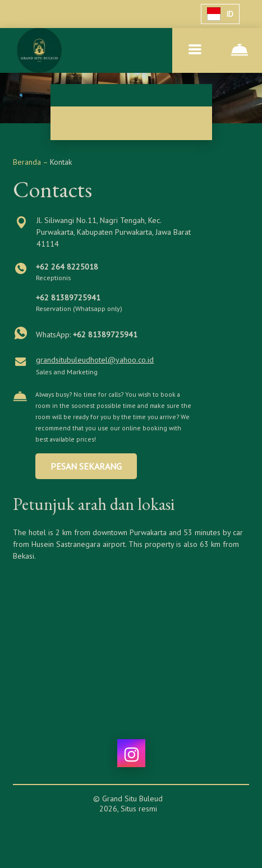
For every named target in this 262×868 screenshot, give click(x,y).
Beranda (28, 162)
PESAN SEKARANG (86, 466)
